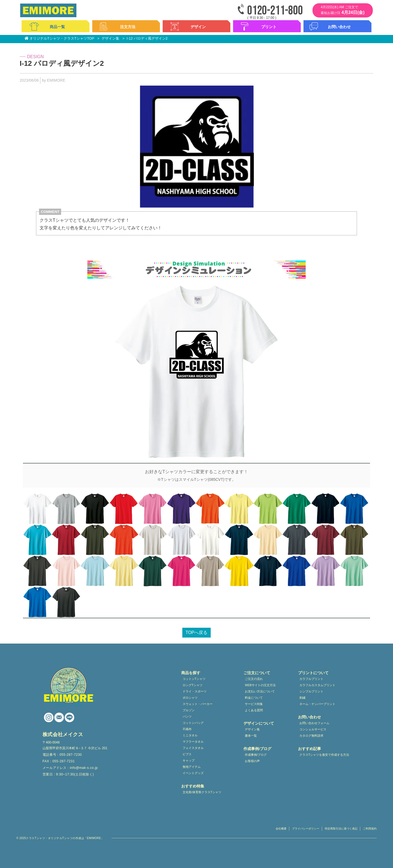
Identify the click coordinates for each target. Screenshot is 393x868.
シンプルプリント (311, 691)
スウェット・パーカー (198, 704)
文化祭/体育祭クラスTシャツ (202, 792)
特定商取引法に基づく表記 (341, 829)
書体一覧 (251, 736)
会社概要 (281, 829)
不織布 (187, 729)
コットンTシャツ (194, 679)
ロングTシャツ (193, 685)
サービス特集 (254, 704)
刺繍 (302, 698)
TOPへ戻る (197, 633)
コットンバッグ (193, 723)
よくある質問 (254, 710)
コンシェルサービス (313, 729)
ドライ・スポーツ (195, 691)
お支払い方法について (260, 691)
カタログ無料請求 (311, 736)
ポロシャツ (190, 698)
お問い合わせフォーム (314, 723)
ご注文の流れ (254, 679)
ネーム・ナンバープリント (317, 704)
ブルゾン (189, 710)
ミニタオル (190, 735)
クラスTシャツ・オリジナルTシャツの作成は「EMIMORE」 (65, 838)
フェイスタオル (193, 748)
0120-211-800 (275, 11)
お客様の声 (252, 761)
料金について (254, 698)
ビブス (187, 754)
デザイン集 (252, 729)
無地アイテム (192, 767)
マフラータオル (193, 742)
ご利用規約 (370, 829)
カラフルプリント (311, 679)
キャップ (189, 760)
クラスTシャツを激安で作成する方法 (324, 755)
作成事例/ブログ (256, 755)
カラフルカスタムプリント (317, 685)
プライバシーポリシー (306, 829)
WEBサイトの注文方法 (260, 685)
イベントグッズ (193, 773)
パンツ (187, 716)
